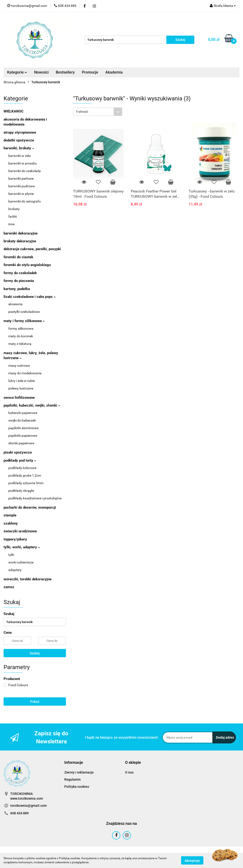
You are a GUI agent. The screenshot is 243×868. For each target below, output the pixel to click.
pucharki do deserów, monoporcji (30, 507)
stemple (10, 515)
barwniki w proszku (23, 163)
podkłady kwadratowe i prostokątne (35, 498)
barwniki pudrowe (21, 186)
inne (11, 224)
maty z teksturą (20, 344)
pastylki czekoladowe (24, 312)
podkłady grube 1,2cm (25, 475)
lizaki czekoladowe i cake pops (30, 297)
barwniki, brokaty (19, 148)
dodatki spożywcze (19, 140)
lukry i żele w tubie (21, 381)
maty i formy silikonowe (24, 321)
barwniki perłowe (21, 178)
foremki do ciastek (18, 257)
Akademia (114, 72)
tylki (11, 555)
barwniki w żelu (20, 156)
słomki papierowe (21, 443)
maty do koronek (21, 336)
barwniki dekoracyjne (21, 233)
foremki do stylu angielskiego (27, 265)
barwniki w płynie (21, 194)
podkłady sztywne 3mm (26, 483)
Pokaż (35, 702)
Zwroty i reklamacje (79, 772)
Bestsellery (65, 72)
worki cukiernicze (21, 562)
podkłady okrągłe (21, 491)
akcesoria (15, 304)
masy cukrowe (19, 366)
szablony (11, 523)
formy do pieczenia (19, 281)
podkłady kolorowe (22, 468)
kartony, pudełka (17, 289)
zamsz (9, 587)
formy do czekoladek (20, 273)
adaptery (15, 570)
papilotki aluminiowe (23, 428)
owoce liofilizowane (19, 398)
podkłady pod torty (20, 460)
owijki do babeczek (22, 420)
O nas (129, 772)
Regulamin (72, 779)
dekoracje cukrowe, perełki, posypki (32, 249)
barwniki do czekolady (25, 171)
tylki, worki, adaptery (22, 547)
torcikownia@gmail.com (28, 806)
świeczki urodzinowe (20, 531)
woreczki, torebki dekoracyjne (28, 579)
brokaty (14, 209)
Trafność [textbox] (82, 112)
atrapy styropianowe (20, 132)
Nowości (41, 72)
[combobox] (98, 112)
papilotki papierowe (23, 436)
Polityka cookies (77, 787)
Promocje (90, 72)
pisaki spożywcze (18, 452)
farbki (13, 216)
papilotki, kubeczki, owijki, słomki (32, 405)
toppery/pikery (15, 539)
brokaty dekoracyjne (20, 241)
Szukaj (35, 653)
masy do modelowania (25, 373)
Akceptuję (192, 860)
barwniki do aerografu (25, 201)
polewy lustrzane (21, 388)
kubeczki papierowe (23, 413)
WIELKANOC (14, 111)
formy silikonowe (21, 328)
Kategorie (17, 72)
